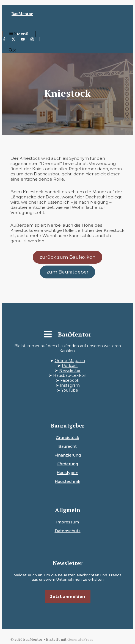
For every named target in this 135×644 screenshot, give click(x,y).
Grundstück (67, 438)
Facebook (70, 380)
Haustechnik (67, 481)
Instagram (70, 385)
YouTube (70, 390)
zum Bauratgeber (67, 272)
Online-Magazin (70, 361)
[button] (13, 51)
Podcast (70, 366)
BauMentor (22, 14)
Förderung (68, 464)
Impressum (67, 522)
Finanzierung (68, 455)
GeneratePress (80, 639)
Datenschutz (68, 531)
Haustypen (67, 473)
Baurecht (67, 446)
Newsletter (70, 371)
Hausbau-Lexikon (70, 375)
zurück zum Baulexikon (68, 257)
